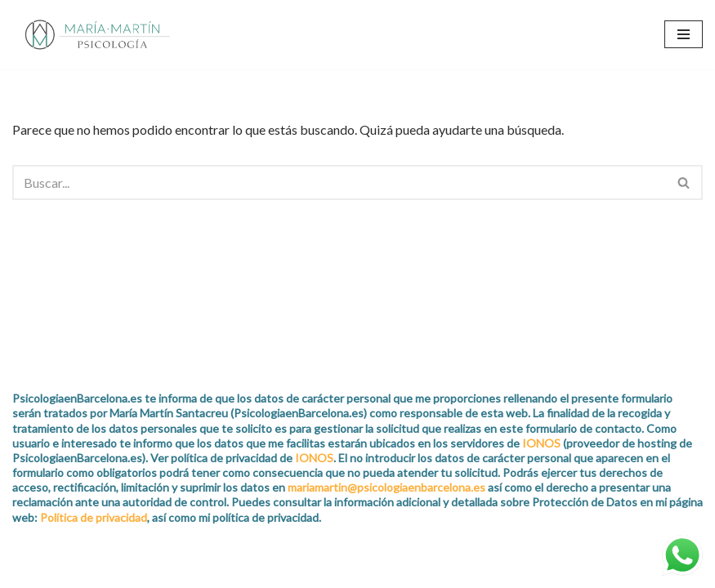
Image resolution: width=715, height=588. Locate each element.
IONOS (541, 443)
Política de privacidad (94, 517)
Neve (27, 570)
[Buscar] (339, 183)
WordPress (189, 570)
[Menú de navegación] (684, 34)
